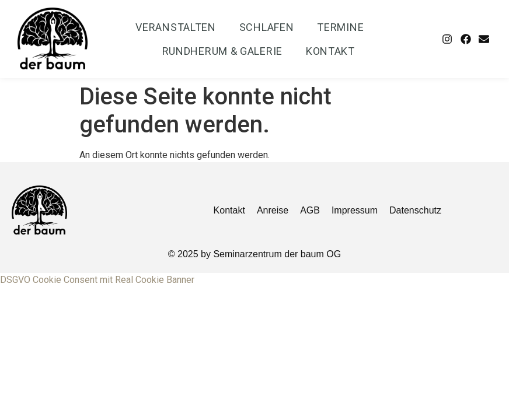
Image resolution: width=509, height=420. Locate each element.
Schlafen (267, 27)
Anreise (273, 210)
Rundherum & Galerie (222, 51)
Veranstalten (175, 27)
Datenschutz (415, 210)
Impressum (355, 210)
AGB (310, 210)
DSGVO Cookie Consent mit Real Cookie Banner (97, 280)
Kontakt (330, 51)
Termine (340, 27)
